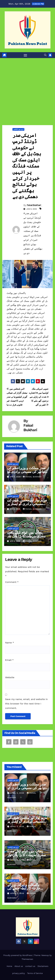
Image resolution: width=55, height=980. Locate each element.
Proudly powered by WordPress (18, 955)
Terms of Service (35, 973)
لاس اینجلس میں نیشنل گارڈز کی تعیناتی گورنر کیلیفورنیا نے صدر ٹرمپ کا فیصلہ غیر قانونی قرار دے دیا (17, 397)
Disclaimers (43, 966)
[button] (45, 55)
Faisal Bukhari (34, 205)
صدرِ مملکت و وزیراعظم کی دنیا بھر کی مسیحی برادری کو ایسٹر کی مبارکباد (27, 472)
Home (9, 966)
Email (9, 660)
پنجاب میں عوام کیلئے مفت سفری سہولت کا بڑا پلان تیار (26, 534)
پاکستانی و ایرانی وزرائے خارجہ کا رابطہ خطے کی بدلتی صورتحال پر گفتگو (24, 888)
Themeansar (27, 959)
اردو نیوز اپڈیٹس (18, 129)
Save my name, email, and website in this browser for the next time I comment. (26, 704)
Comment (12, 582)
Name (10, 643)
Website (10, 677)
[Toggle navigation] (25, 55)
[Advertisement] (27, 87)
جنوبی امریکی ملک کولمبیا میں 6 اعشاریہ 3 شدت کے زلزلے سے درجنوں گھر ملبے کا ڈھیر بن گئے (38, 397)
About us (19, 966)
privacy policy (19, 973)
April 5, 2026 (18, 793)
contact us (30, 966)
